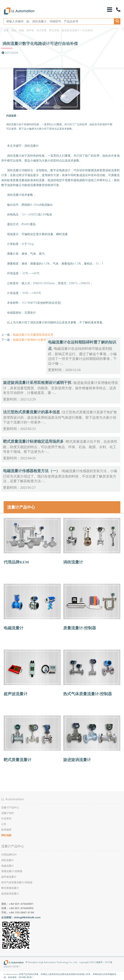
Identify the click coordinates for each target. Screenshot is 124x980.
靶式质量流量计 (18, 760)
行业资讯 (88, 30)
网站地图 (6, 835)
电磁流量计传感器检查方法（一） (31, 471)
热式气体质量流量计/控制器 (88, 694)
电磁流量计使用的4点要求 (30, 340)
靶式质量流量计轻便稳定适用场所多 (33, 441)
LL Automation (13, 799)
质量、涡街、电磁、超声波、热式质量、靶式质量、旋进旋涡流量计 (42, 30)
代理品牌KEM (16, 562)
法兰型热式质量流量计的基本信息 (31, 412)
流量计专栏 (8, 813)
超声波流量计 (16, 694)
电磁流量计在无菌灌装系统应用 (33, 335)
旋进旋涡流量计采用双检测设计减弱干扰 (37, 383)
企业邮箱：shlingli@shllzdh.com (21, 917)
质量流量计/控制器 (80, 628)
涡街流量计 (73, 562)
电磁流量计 (14, 628)
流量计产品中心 (21, 507)
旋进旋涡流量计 (77, 760)
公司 (4, 824)
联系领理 (6, 830)
